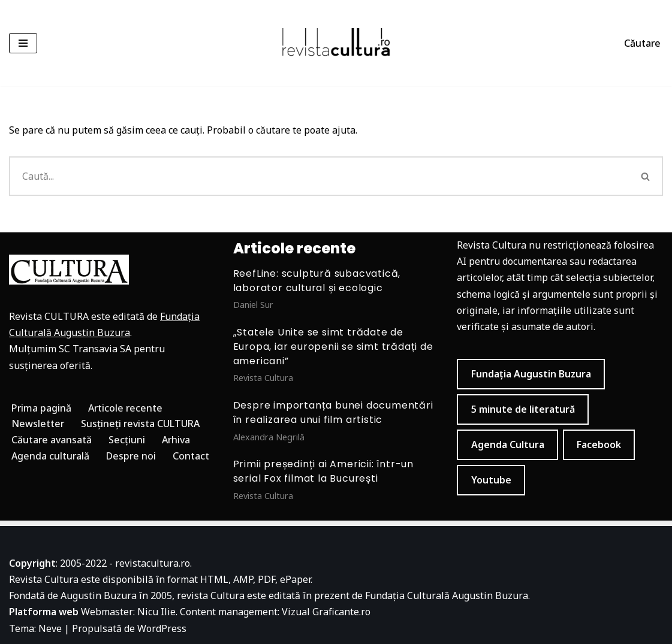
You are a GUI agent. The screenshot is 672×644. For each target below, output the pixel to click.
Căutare (642, 43)
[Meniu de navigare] (23, 43)
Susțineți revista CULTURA (141, 424)
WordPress (162, 628)
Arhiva (177, 440)
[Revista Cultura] (336, 43)
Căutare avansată (52, 440)
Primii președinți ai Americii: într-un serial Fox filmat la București (323, 471)
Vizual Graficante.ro (326, 612)
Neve (50, 628)
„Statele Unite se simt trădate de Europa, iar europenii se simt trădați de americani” (333, 347)
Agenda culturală (51, 456)
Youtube (491, 480)
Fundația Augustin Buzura (531, 374)
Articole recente (126, 408)
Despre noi (132, 456)
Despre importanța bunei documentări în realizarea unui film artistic (333, 412)
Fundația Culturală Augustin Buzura (447, 595)
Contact (192, 456)
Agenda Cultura (508, 445)
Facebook (599, 445)
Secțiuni (127, 440)
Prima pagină (42, 408)
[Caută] (319, 176)
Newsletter (38, 424)
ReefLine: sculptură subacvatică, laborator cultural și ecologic (317, 281)
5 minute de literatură (523, 409)
